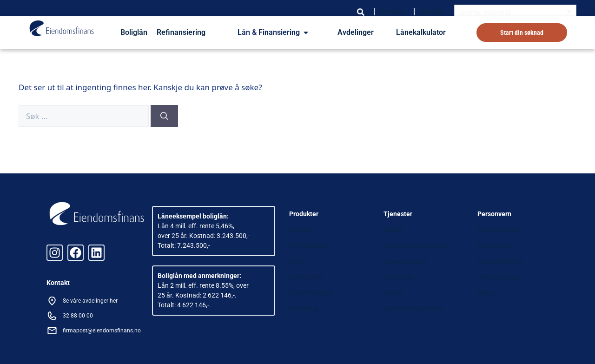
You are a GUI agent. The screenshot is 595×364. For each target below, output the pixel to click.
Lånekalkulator (421, 32)
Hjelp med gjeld (311, 293)
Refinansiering (181, 32)
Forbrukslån (307, 277)
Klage (486, 293)
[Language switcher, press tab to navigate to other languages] (516, 12)
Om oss (392, 11)
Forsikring (304, 309)
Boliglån (134, 32)
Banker (394, 293)
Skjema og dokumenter (416, 245)
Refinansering (309, 245)
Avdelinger (356, 32)
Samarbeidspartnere (413, 309)
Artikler (394, 230)
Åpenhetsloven (499, 230)
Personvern (494, 245)
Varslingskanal (499, 277)
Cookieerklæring (501, 261)
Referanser (399, 277)
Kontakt (432, 11)
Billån (297, 261)
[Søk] (164, 116)
